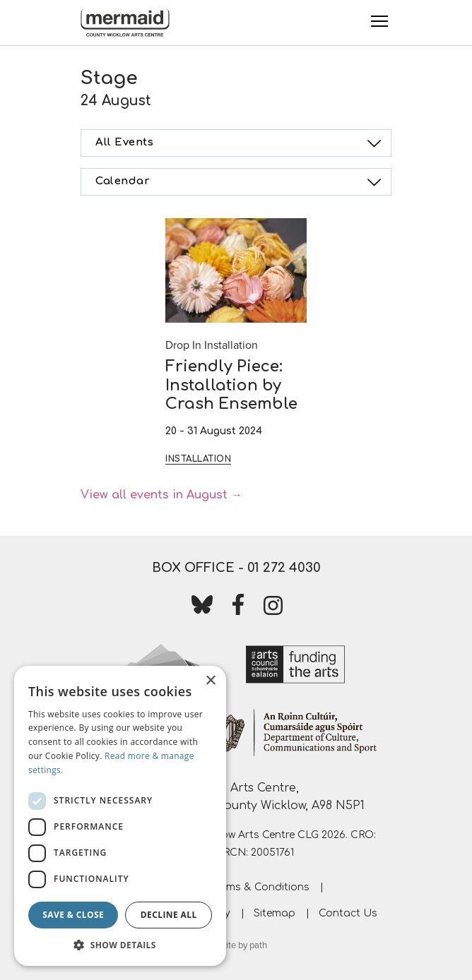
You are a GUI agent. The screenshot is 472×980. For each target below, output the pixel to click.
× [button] (210, 681)
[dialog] (120, 816)
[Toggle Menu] (379, 21)
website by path (236, 945)
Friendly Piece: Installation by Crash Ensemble (231, 385)
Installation (198, 459)
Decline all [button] (169, 915)
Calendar (240, 182)
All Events (240, 143)
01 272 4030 (284, 568)
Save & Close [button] (73, 915)
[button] (120, 945)
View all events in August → (161, 495)
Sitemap (275, 913)
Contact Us (348, 913)
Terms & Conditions (260, 887)
